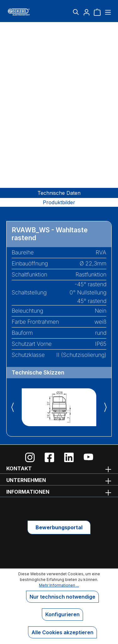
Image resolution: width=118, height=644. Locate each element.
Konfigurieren (62, 614)
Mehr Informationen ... (59, 585)
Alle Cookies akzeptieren (62, 632)
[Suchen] (76, 12)
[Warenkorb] (97, 12)
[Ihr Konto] (87, 12)
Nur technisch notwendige (62, 597)
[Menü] (107, 12)
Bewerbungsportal (59, 527)
